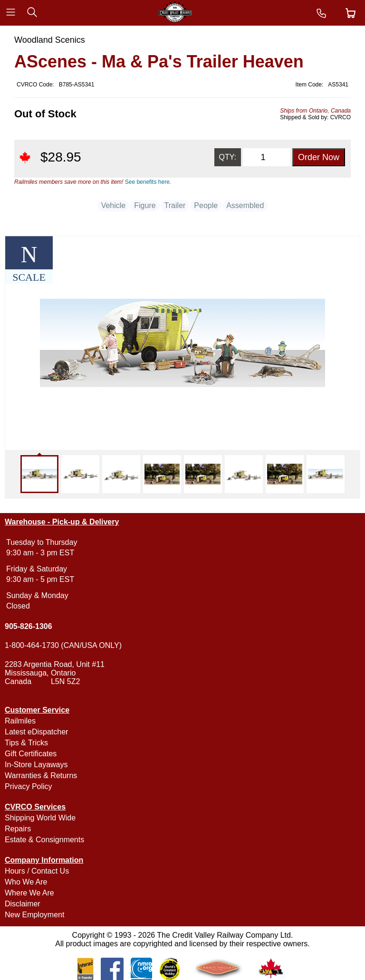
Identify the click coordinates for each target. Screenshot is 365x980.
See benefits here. (148, 182)
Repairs (18, 829)
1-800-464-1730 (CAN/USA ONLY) (63, 645)
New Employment (34, 915)
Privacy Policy (29, 786)
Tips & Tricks (26, 743)
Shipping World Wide (40, 818)
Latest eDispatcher (36, 732)
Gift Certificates (31, 754)
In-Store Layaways (36, 765)
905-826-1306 (29, 626)
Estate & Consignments (44, 840)
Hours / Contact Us (37, 871)
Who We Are (26, 882)
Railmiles (20, 721)
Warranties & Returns (41, 775)
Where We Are (29, 893)
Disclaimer (23, 904)
